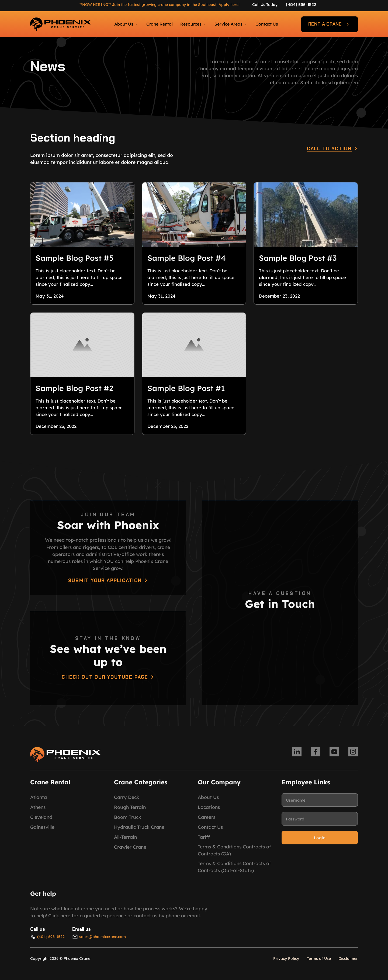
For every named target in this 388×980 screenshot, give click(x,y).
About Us (124, 24)
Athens (38, 811)
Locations (209, 811)
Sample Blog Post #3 (298, 258)
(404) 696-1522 (301, 5)
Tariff (204, 841)
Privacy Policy (286, 962)
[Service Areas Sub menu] (246, 24)
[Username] (320, 804)
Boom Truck (128, 821)
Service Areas (228, 24)
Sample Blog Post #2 (74, 390)
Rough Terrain (130, 811)
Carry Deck (127, 801)
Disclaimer (348, 962)
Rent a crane (330, 24)
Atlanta (39, 801)
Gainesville (42, 831)
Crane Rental (160, 24)
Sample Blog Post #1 (186, 390)
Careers (207, 821)
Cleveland (41, 821)
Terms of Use (319, 962)
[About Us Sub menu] (136, 24)
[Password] (320, 823)
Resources (191, 24)
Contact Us (267, 24)
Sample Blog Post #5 (75, 258)
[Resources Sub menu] (205, 24)
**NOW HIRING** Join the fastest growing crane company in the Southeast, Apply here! (159, 5)
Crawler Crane (130, 851)
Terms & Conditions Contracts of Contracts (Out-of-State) (234, 870)
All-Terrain (125, 841)
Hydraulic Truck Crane (139, 831)
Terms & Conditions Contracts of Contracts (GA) (234, 854)
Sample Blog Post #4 (187, 258)
